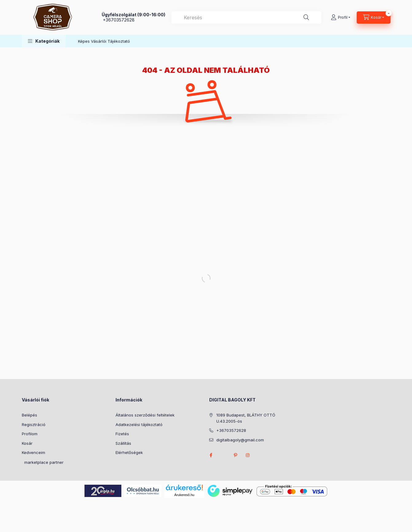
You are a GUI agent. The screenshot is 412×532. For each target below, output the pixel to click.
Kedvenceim (33, 452)
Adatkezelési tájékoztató (139, 424)
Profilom (30, 434)
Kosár (27, 443)
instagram (248, 455)
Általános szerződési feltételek (145, 415)
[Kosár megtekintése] (374, 18)
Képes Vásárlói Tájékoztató (104, 41)
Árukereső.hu (184, 495)
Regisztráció (34, 424)
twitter (223, 455)
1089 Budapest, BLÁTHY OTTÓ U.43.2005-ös (246, 418)
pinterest (236, 455)
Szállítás (123, 443)
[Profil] (341, 18)
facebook (211, 455)
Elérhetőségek (129, 452)
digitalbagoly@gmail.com (240, 440)
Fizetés (122, 434)
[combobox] (246, 18)
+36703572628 (119, 20)
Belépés (29, 415)
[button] (44, 41)
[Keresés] (306, 18)
